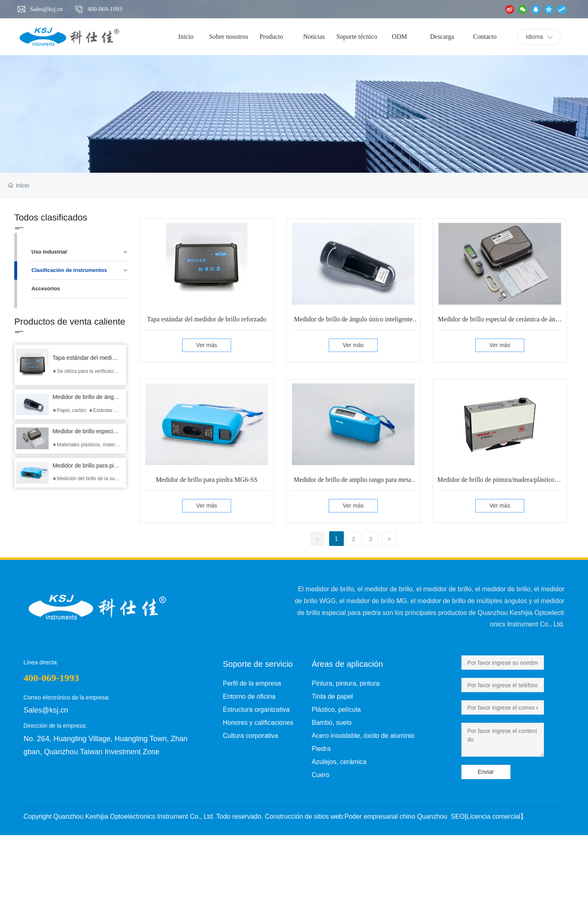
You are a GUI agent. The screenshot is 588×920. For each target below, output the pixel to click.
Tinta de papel (332, 696)
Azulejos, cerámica (339, 762)
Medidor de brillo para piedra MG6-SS (206, 480)
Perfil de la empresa (252, 683)
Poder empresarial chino (380, 816)
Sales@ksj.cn (46, 9)
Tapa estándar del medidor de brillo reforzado (207, 319)
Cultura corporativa (251, 736)
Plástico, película (336, 709)
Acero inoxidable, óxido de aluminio (363, 736)
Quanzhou (432, 816)
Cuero (321, 775)
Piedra (321, 749)
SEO (458, 816)
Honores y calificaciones (258, 723)
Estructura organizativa (256, 709)
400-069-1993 (105, 9)
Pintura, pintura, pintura (345, 683)
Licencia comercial (493, 816)
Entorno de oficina (249, 696)
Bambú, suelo (332, 723)
